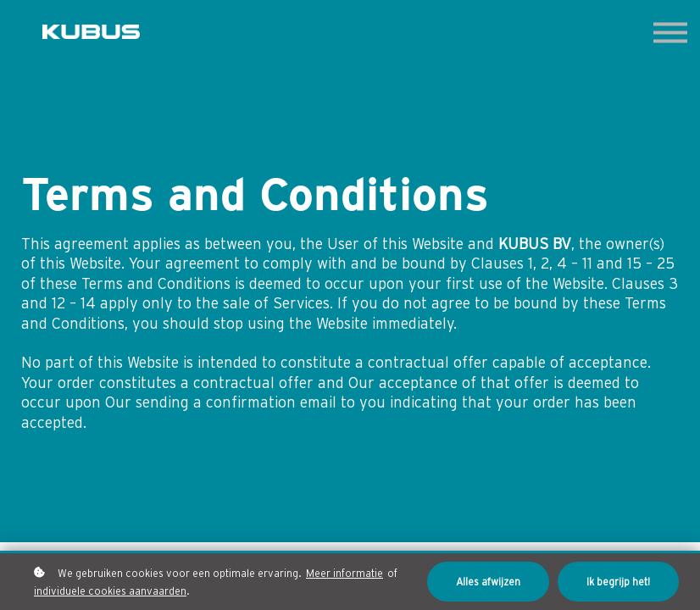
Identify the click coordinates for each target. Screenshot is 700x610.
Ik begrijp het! (618, 581)
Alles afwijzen (488, 581)
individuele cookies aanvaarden (110, 590)
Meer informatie (344, 572)
